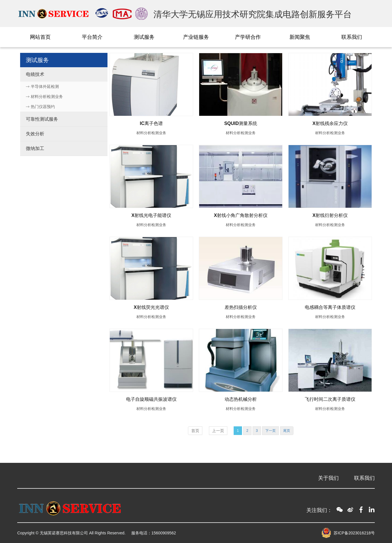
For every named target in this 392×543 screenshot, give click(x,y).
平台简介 (92, 37)
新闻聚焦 (300, 37)
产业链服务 (196, 37)
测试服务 (144, 37)
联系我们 (352, 37)
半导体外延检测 (42, 86)
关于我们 (328, 478)
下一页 (270, 431)
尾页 (287, 431)
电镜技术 (35, 74)
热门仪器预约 (40, 107)
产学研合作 (248, 37)
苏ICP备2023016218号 (354, 533)
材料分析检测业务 (44, 97)
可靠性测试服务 (42, 119)
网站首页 (40, 37)
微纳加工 (35, 148)
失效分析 (35, 134)
